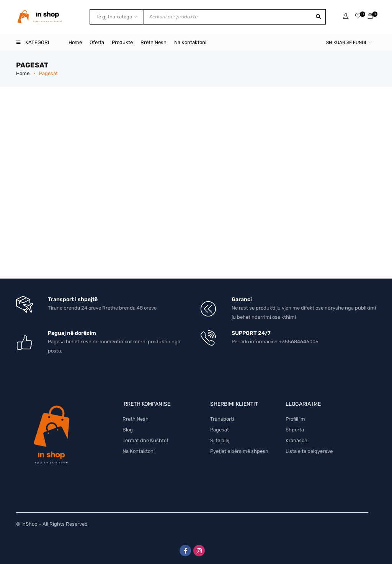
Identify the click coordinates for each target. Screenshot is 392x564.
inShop (29, 524)
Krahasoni (297, 440)
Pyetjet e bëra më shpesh (239, 451)
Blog (128, 430)
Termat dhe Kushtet (145, 440)
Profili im (295, 419)
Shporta (295, 430)
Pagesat (220, 430)
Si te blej (220, 440)
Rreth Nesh (136, 419)
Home (23, 73)
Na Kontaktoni (139, 451)
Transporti (222, 419)
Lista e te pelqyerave (309, 451)
